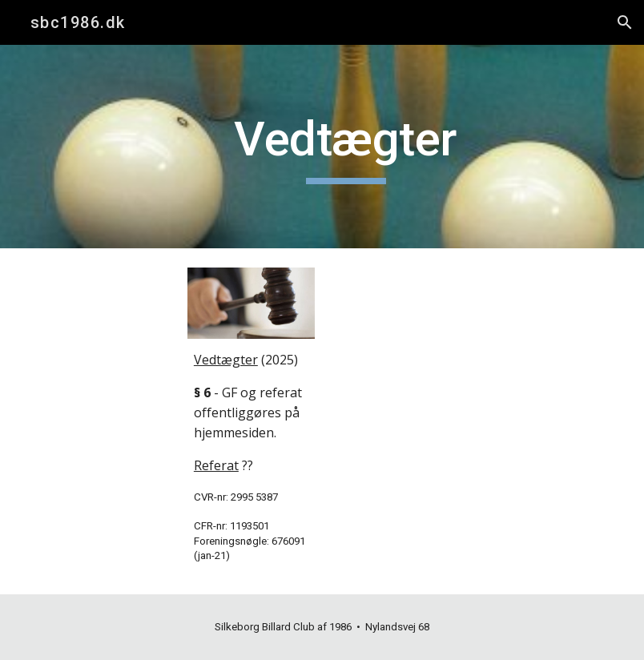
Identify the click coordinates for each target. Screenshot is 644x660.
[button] (625, 22)
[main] (346, 147)
